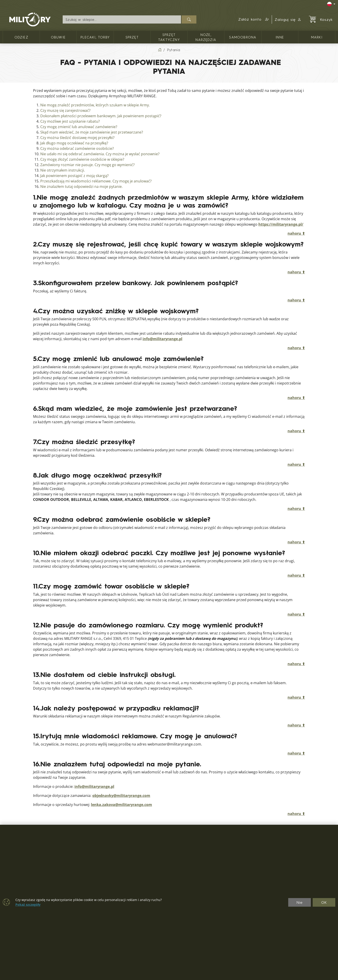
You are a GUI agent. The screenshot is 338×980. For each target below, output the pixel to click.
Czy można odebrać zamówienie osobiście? (77, 149)
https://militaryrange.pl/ (281, 224)
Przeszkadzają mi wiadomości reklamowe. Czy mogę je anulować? (96, 181)
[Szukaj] (189, 19)
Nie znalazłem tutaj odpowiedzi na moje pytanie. (81, 187)
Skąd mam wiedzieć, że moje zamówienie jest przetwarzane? (92, 132)
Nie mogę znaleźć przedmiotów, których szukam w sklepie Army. (95, 105)
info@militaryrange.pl (162, 339)
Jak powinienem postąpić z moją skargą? (74, 176)
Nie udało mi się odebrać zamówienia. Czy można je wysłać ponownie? (100, 154)
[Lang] (331, 4)
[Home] (160, 50)
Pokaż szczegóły (28, 905)
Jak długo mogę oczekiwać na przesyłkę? (74, 143)
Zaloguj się (288, 19)
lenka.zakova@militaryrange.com (121, 805)
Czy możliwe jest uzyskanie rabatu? (70, 121)
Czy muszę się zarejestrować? (65, 111)
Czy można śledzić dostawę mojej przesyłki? (77, 138)
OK (324, 902)
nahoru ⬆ (296, 233)
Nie (300, 902)
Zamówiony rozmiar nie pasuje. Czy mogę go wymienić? (87, 165)
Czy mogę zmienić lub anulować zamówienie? (79, 127)
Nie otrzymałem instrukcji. (63, 170)
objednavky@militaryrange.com (121, 796)
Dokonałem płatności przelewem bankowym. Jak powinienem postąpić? (101, 116)
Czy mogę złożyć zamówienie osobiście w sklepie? (82, 159)
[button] (254, 19)
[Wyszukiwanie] (122, 19)
